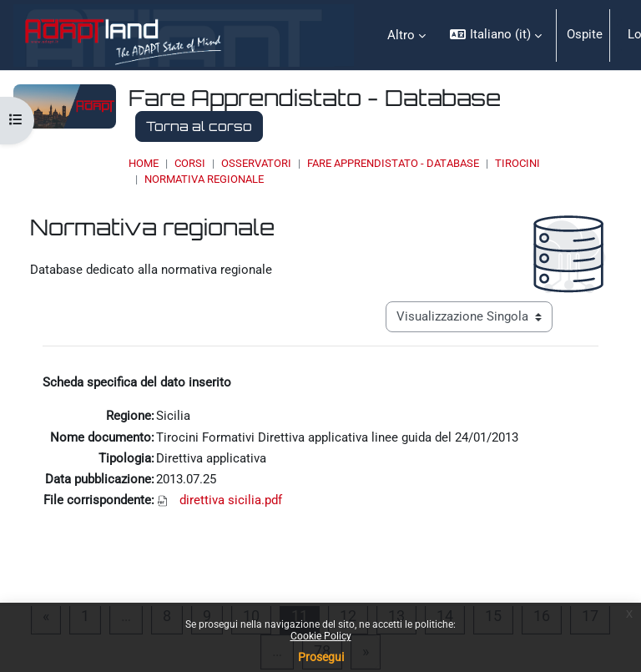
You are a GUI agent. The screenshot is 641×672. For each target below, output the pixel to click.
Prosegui (321, 657)
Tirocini (517, 163)
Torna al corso (199, 126)
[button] (495, 35)
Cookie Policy (321, 636)
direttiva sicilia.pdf (231, 500)
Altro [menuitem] (401, 35)
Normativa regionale (204, 179)
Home (144, 163)
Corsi (190, 163)
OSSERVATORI (256, 163)
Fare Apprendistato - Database (393, 163)
